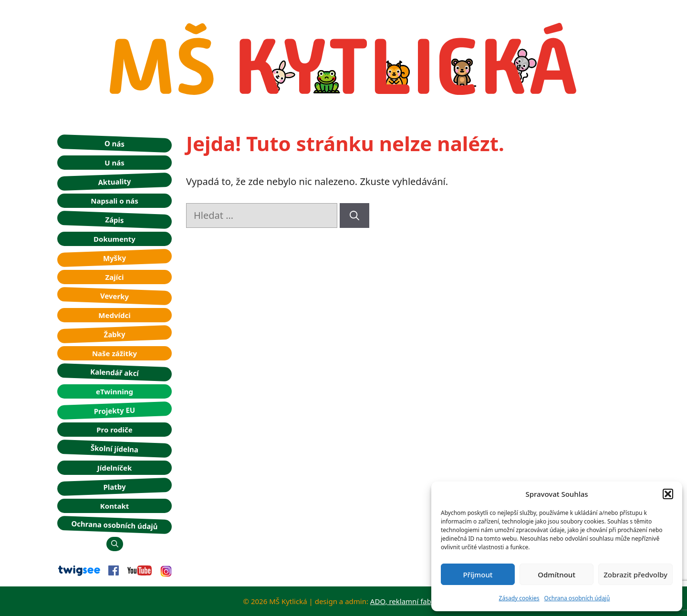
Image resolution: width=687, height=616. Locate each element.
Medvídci (114, 315)
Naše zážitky (114, 353)
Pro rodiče (114, 430)
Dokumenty (114, 239)
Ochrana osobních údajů (577, 598)
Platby (114, 487)
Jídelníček (115, 468)
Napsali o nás (114, 201)
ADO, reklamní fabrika (407, 601)
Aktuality (114, 181)
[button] (668, 494)
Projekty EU (114, 410)
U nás (114, 163)
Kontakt (114, 506)
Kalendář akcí (114, 372)
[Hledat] (354, 216)
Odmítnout (557, 575)
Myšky (115, 258)
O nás (115, 143)
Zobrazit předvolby (635, 575)
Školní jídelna (115, 448)
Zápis (114, 220)
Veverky (115, 296)
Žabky (114, 334)
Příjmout (478, 575)
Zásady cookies (519, 598)
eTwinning (114, 391)
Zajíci (115, 277)
